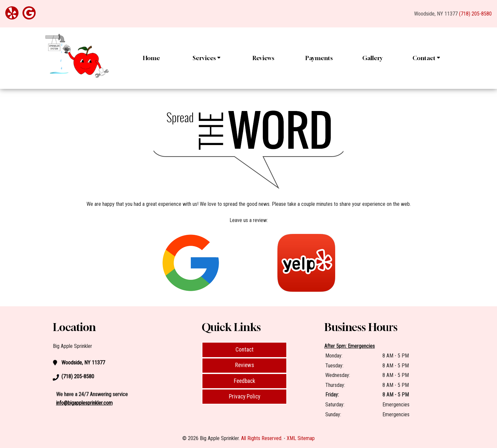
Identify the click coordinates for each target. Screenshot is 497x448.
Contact (426, 58)
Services (206, 58)
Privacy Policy (245, 396)
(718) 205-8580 (475, 14)
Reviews (264, 58)
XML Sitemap (301, 438)
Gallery (373, 58)
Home (151, 58)
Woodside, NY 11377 (436, 14)
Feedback (245, 381)
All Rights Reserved (261, 438)
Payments (319, 58)
